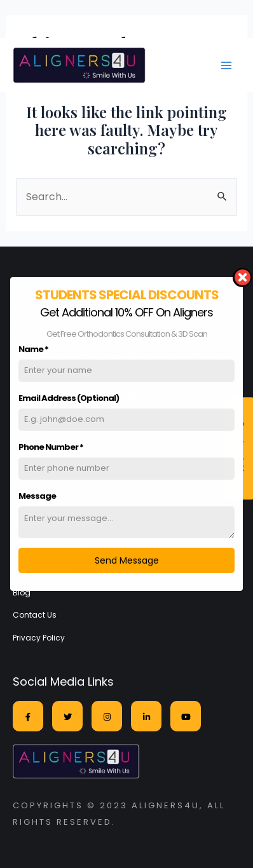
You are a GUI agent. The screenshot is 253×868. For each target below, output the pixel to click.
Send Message (127, 554)
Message (37, 490)
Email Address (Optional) (69, 392)
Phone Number (51, 441)
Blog (22, 593)
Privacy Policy (39, 638)
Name (33, 343)
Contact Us (35, 615)
